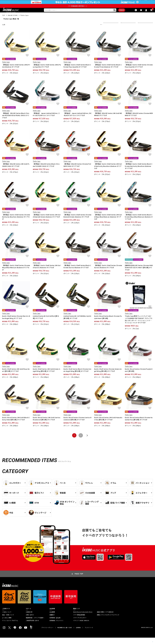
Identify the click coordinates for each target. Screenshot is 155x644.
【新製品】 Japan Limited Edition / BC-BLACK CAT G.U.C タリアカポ (77, 121)
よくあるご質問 (7, 624)
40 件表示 (142, 31)
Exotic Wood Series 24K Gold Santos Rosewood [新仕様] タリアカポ (47, 425)
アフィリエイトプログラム (10, 627)
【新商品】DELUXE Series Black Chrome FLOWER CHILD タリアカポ (46, 171)
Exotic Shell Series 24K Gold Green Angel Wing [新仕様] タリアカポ (46, 376)
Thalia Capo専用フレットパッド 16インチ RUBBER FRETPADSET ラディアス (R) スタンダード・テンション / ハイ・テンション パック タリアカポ (139, 326)
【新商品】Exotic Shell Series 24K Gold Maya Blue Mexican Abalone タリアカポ (108, 223)
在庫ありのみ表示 (127, 31)
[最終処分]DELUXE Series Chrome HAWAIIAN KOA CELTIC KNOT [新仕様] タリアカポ (139, 274)
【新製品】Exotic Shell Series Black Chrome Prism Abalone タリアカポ (108, 72)
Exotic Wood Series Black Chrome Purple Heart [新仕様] (108, 323)
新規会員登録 (149, 3)
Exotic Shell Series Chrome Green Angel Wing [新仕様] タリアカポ (108, 376)
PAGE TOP (79, 580)
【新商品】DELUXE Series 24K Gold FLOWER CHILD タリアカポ (16, 171)
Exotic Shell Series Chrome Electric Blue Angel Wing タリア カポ (16, 323)
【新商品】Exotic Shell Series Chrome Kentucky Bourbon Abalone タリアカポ (16, 223)
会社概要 (52, 618)
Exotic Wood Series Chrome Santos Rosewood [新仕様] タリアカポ (77, 425)
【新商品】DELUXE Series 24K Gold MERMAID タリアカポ (108, 121)
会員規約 (78, 634)
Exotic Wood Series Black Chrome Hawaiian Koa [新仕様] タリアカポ (139, 425)
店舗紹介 (52, 621)
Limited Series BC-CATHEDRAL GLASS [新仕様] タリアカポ (77, 323)
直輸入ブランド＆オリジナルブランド (108, 621)
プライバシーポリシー (47, 634)
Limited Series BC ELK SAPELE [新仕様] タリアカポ (46, 323)
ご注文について (7, 618)
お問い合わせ (30, 621)
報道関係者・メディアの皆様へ (35, 624)
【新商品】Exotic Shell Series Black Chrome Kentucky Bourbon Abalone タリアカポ (139, 172)
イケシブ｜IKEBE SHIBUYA (81, 627)
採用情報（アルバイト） (57, 627)
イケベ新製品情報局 (79, 621)
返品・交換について (8, 621)
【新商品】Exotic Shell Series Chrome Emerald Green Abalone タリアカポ (77, 222)
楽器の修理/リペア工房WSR (105, 618)
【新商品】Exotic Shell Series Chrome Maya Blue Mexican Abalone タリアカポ (16, 274)
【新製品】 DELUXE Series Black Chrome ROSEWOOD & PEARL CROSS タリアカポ (16, 122)
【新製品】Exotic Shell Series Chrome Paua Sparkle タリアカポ (139, 72)
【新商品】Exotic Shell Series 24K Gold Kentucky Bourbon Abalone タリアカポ (108, 172)
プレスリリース (89, 634)
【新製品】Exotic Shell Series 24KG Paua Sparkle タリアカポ (47, 72)
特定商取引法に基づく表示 (65, 634)
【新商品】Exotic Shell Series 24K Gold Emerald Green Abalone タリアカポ (47, 222)
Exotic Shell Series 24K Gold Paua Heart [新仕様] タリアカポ (16, 376)
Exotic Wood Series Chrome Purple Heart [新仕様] (139, 376)
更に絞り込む (92, 31)
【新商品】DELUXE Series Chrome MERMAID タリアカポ (139, 121)
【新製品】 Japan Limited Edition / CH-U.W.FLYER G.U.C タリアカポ (46, 121)
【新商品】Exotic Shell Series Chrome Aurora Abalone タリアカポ (108, 273)
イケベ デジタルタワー (80, 624)
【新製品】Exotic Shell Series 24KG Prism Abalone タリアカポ (16, 72)
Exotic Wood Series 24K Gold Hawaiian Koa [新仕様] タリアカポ (108, 425)
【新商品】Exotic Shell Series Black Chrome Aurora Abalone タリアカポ (77, 273)
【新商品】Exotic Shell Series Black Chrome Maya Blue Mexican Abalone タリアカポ (139, 223)
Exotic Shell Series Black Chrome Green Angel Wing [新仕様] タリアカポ (77, 376)
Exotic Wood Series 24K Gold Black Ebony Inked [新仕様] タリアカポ (16, 425)
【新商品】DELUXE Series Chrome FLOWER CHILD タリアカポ (77, 171)
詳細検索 (114, 16)
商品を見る (143, 639)
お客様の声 (29, 618)
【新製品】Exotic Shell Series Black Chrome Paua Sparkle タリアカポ (77, 72)
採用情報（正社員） (55, 624)
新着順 (107, 31)
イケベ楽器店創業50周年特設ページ (77, 11)
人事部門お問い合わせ (32, 627)
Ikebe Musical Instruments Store (83, 618)
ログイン (140, 3)
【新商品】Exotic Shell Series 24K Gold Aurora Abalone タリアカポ (47, 273)
